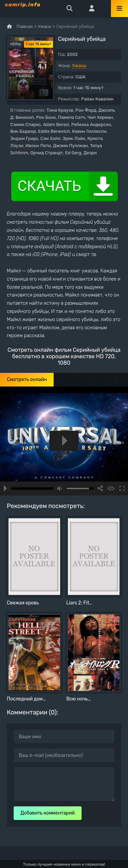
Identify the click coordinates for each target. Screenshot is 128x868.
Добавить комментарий (48, 813)
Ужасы (79, 66)
